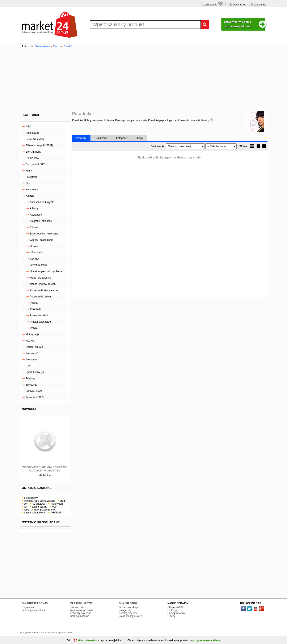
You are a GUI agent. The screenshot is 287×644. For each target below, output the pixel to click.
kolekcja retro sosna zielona (40, 501)
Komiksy (35, 259)
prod (62, 501)
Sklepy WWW (175, 607)
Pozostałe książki (40, 315)
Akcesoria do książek (42, 202)
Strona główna (42, 46)
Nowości (29, 409)
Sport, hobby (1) (35, 372)
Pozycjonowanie (177, 613)
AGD (29, 127)
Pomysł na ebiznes (30, 632)
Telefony (31, 378)
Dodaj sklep (239, 5)
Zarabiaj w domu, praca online (56, 632)
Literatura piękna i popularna (46, 271)
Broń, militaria (33, 152)
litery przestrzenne (45, 510)
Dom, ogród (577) (36, 164)
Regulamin (28, 607)
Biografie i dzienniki (41, 221)
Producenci (101, 138)
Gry (28, 183)
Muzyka (30, 341)
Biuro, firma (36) (35, 139)
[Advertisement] (144, 80)
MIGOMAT (55, 513)
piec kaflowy (31, 498)
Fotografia (31, 177)
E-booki (34, 227)
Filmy (29, 171)
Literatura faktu (38, 265)
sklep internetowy (86, 640)
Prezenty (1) (33, 353)
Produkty (81, 138)
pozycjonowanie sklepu (206, 640)
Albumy (34, 208)
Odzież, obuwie (34, 347)
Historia (34, 246)
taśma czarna (40, 507)
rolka (27, 510)
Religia (34, 328)
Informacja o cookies (33, 610)
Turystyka (31, 385)
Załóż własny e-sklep (130, 616)
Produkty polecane (81, 613)
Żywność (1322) (35, 397)
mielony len (56, 504)
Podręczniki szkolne (41, 297)
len (26, 507)
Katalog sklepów (79, 616)
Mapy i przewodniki (41, 278)
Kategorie (31, 115)
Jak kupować (78, 607)
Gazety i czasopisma (42, 240)
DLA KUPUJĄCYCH (82, 603)
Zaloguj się (260, 5)
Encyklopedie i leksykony (44, 234)
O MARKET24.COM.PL (35, 603)
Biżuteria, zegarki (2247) (39, 145)
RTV (28, 366)
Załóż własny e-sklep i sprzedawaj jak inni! (244, 24)
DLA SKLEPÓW (128, 603)
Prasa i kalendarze (40, 322)
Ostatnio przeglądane (41, 522)
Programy (31, 360)
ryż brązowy (39, 504)
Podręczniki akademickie (44, 290)
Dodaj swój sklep (128, 607)
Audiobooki (36, 215)
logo (54, 507)
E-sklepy (172, 610)
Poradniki (68, 46)
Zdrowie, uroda (34, 391)
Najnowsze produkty (82, 610)
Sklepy (139, 138)
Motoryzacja (33, 334)
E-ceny (171, 616)
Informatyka (37, 253)
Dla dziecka (32, 158)
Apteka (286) (33, 133)
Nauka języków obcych (43, 284)
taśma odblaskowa (35, 513)
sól (26, 504)
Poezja (34, 303)
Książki (57, 46)
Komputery (32, 190)
